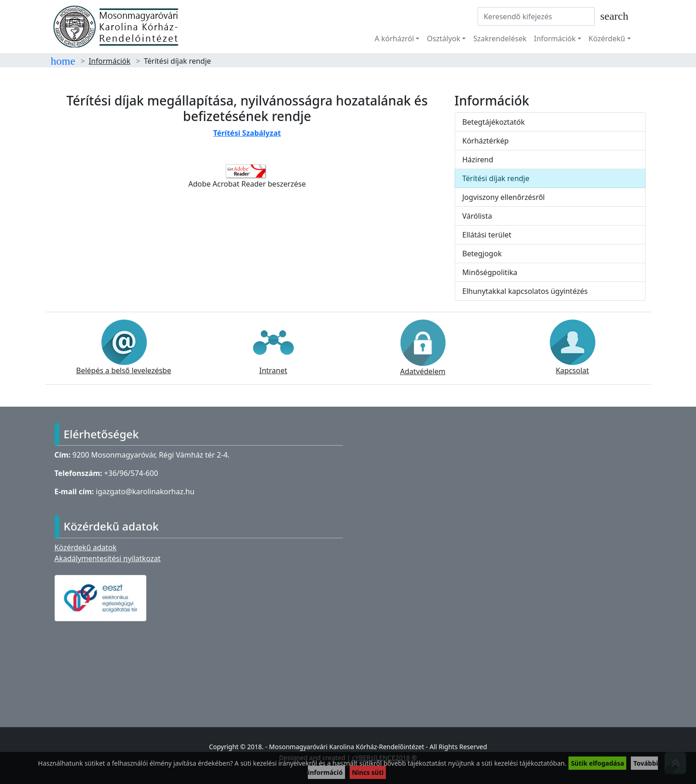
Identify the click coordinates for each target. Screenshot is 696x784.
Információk (109, 61)
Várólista (477, 216)
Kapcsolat (573, 348)
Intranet (273, 348)
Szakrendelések (500, 39)
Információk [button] (555, 39)
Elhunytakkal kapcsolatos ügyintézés (525, 291)
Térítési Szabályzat (247, 133)
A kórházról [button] (395, 39)
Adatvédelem (423, 348)
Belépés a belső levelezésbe (124, 348)
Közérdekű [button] (607, 39)
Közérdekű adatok (86, 547)
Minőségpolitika (490, 272)
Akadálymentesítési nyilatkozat (108, 558)
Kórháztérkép (486, 141)
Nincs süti (368, 772)
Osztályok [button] (443, 39)
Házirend (478, 160)
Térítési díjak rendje (496, 178)
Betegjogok (482, 254)
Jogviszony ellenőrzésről (504, 197)
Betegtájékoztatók (494, 122)
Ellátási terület (487, 235)
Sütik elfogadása (597, 763)
